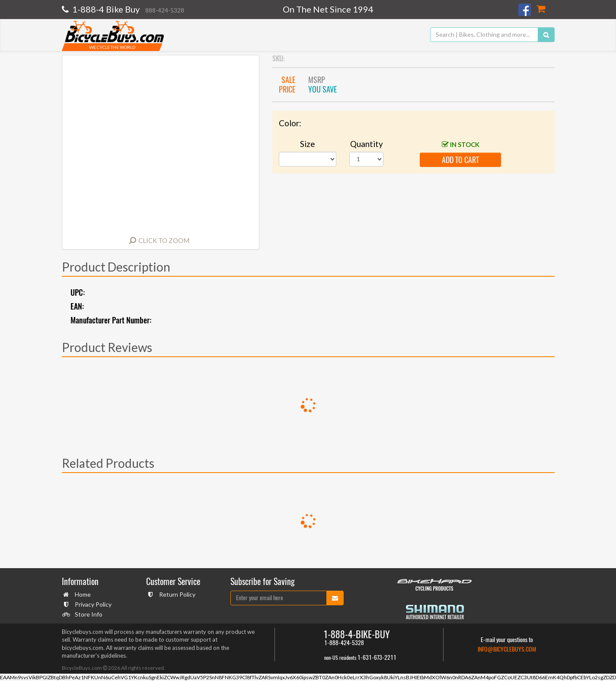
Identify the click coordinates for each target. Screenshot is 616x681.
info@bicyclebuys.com (507, 649)
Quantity (367, 144)
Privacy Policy (92, 604)
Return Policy (176, 594)
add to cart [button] (460, 160)
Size (308, 144)
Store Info (88, 614)
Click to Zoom (164, 240)
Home (82, 594)
